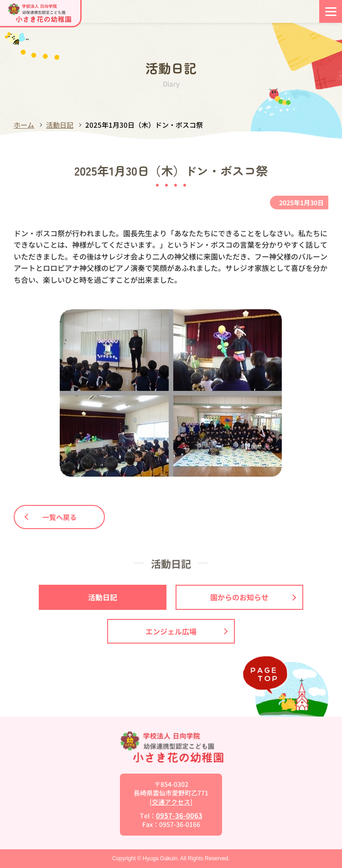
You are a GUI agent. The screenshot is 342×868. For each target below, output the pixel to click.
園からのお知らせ (253, 597)
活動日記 (60, 125)
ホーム (24, 125)
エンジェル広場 (187, 631)
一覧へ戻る (51, 517)
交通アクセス (171, 802)
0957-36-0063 (179, 815)
